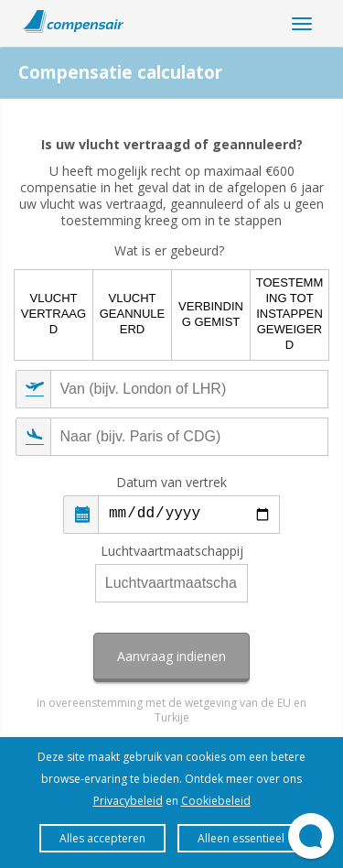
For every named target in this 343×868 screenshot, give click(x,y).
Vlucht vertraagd (54, 314)
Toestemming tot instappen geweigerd (289, 314)
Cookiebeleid (216, 801)
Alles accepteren (102, 838)
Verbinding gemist (211, 314)
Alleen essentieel (241, 838)
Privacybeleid (128, 801)
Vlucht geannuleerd (133, 314)
